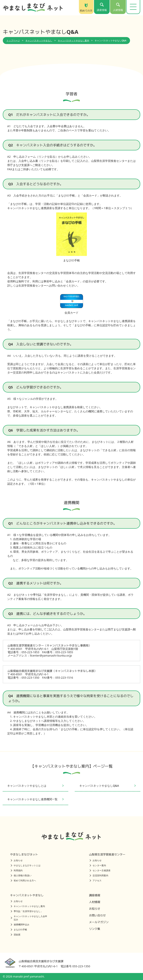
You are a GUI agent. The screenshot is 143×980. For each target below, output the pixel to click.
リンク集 (95, 929)
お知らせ (17, 860)
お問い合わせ (97, 915)
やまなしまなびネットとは (26, 865)
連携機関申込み (20, 925)
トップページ (13, 41)
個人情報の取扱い (21, 875)
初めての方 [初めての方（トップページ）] (86, 8)
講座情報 (95, 895)
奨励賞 (16, 935)
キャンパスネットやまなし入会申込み (29, 918)
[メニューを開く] (133, 7)
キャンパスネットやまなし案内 (73, 41)
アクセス (96, 880)
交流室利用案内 (99, 875)
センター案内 (98, 865)
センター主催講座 (100, 870)
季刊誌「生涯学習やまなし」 (27, 911)
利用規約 (17, 870)
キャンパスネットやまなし (39, 41)
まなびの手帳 (19, 930)
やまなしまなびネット (24, 854)
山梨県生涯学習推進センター (107, 854)
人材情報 (95, 902)
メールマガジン (99, 922)
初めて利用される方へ (23, 880)
